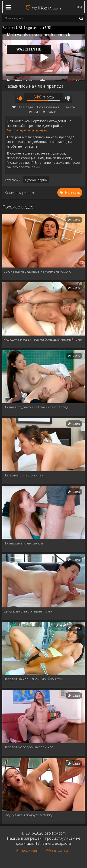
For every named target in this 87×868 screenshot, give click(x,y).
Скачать (69, 107)
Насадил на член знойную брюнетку (33, 679)
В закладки (23, 107)
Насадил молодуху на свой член (29, 747)
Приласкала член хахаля (23, 543)
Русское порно (36, 180)
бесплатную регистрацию (27, 130)
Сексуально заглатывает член (28, 611)
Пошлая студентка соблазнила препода (36, 407)
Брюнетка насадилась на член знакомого (37, 271)
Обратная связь (59, 851)
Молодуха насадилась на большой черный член (43, 339)
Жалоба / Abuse (28, 851)
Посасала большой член (24, 475)
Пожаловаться (48, 107)
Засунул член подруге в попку (28, 815)
